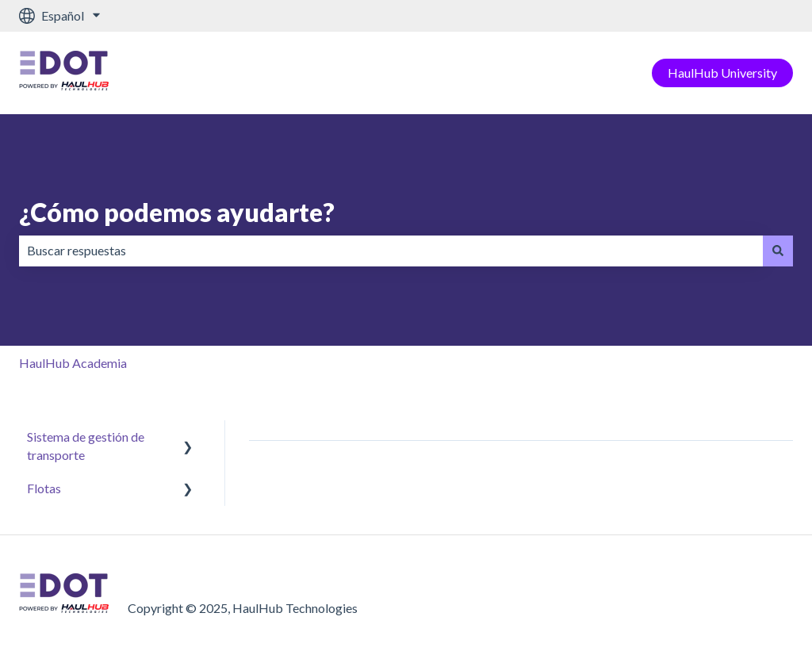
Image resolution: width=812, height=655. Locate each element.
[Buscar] (778, 251)
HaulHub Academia (73, 363)
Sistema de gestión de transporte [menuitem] (86, 445)
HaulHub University (722, 73)
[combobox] (391, 251)
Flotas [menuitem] (44, 488)
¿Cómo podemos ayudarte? (177, 212)
